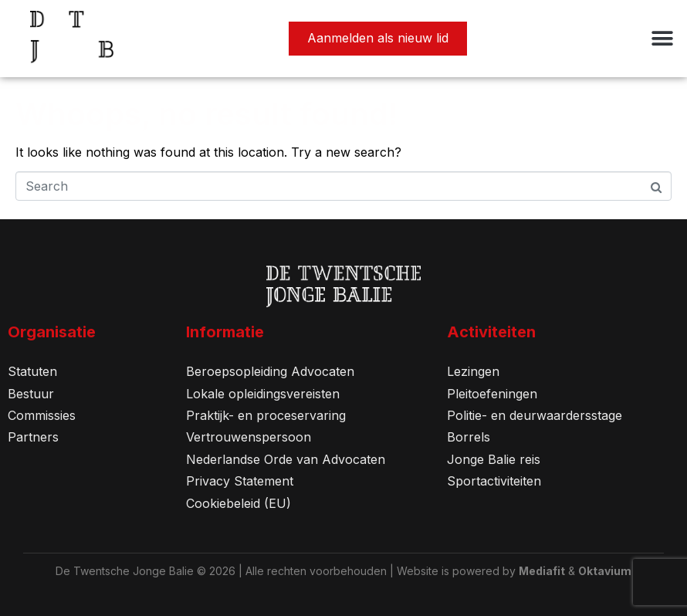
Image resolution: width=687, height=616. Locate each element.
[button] (662, 39)
